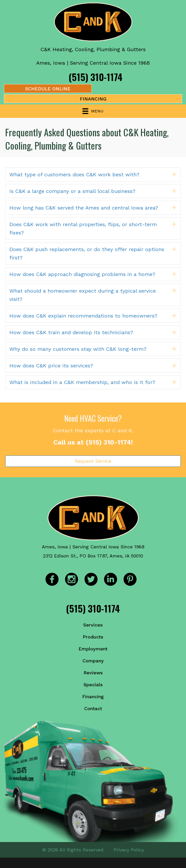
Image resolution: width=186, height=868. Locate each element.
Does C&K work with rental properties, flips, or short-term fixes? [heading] (83, 228)
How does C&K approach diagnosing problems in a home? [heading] (82, 274)
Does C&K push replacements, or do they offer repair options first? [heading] (87, 253)
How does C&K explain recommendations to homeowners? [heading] (83, 316)
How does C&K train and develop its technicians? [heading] (71, 332)
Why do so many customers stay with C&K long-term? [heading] (78, 349)
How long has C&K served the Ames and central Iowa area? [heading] (84, 208)
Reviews (93, 673)
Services (93, 625)
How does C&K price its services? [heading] (51, 366)
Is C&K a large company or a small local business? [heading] (72, 191)
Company (93, 661)
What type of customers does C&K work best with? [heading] (74, 174)
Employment (93, 649)
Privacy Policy (129, 850)
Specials (93, 685)
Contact (93, 708)
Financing (93, 697)
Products (93, 637)
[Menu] (93, 111)
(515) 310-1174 (96, 77)
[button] (174, 174)
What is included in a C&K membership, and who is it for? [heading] (82, 382)
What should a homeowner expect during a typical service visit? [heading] (83, 295)
